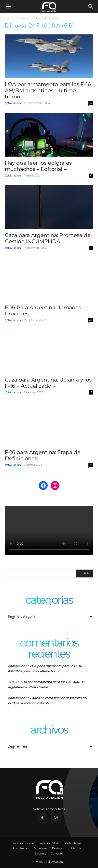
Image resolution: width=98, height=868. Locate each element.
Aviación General (24, 843)
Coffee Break (73, 843)
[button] (8, 7)
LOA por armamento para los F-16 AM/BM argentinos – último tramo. (48, 90)
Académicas (21, 848)
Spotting (40, 854)
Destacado (59, 848)
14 (91, 465)
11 (91, 248)
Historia (76, 848)
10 (91, 103)
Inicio (9, 19)
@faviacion (13, 103)
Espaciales (41, 848)
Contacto (57, 854)
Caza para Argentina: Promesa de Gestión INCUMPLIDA (48, 238)
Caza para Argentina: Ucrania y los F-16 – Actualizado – (48, 383)
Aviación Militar (50, 843)
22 (91, 320)
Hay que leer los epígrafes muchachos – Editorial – (38, 166)
